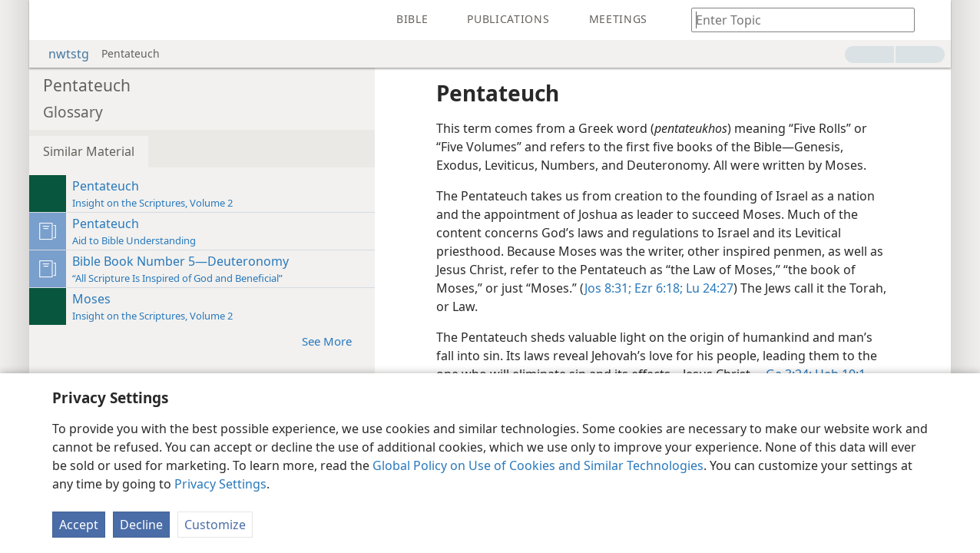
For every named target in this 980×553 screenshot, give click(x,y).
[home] (52, 20)
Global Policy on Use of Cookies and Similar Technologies (538, 465)
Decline (141, 525)
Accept (79, 525)
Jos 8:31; (608, 288)
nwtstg (61, 54)
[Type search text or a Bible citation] (796, 20)
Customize (215, 525)
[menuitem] (52, 20)
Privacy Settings (220, 484)
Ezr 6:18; (657, 288)
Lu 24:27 (708, 288)
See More (334, 341)
